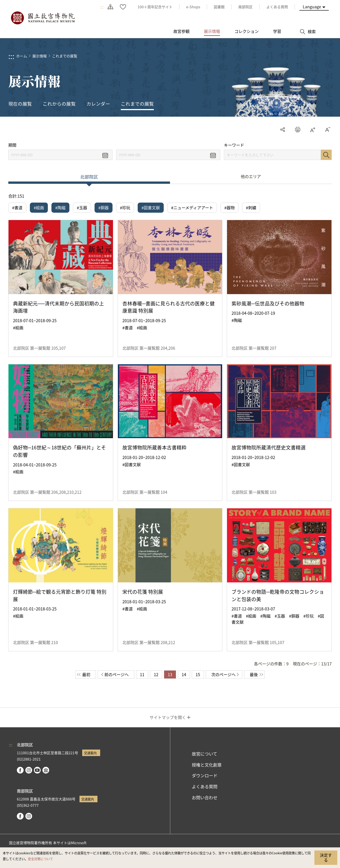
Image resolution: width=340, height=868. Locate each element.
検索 (326, 155)
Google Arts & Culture (46, 770)
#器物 (230, 208)
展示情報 (40, 56)
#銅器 (104, 208)
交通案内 (90, 753)
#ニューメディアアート (192, 208)
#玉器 (82, 208)
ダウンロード (205, 776)
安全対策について (40, 859)
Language (312, 7)
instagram (29, 770)
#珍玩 (125, 208)
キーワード (234, 145)
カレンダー (98, 104)
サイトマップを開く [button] (168, 717)
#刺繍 (251, 208)
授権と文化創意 (207, 765)
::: (102, 7)
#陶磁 (60, 208)
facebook (20, 770)
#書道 (17, 208)
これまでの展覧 (65, 56)
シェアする (283, 130)
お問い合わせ (205, 798)
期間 (12, 145)
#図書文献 (151, 208)
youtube (37, 770)
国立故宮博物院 (43, 18)
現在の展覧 (20, 104)
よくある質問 (205, 787)
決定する (326, 857)
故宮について (204, 754)
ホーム (22, 56)
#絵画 (39, 208)
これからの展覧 (59, 104)
